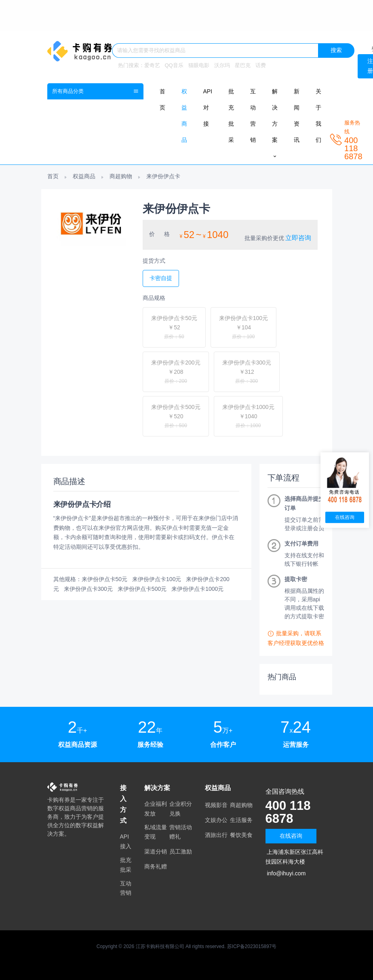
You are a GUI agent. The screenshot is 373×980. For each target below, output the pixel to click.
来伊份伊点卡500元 (142, 589)
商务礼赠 (156, 866)
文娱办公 (216, 820)
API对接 (208, 107)
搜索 (336, 50)
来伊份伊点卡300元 (88, 589)
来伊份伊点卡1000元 (197, 589)
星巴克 (243, 65)
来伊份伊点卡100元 (157, 579)
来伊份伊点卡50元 (105, 579)
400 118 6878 (289, 812)
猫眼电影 (199, 65)
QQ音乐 (174, 65)
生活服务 (241, 820)
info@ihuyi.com (286, 873)
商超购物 (121, 176)
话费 (261, 65)
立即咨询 (298, 238)
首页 (53, 176)
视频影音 (216, 805)
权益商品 (84, 176)
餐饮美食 (241, 835)
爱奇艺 (152, 65)
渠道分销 (156, 851)
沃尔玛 (222, 65)
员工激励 (181, 851)
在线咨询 (291, 836)
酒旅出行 (216, 835)
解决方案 (275, 124)
